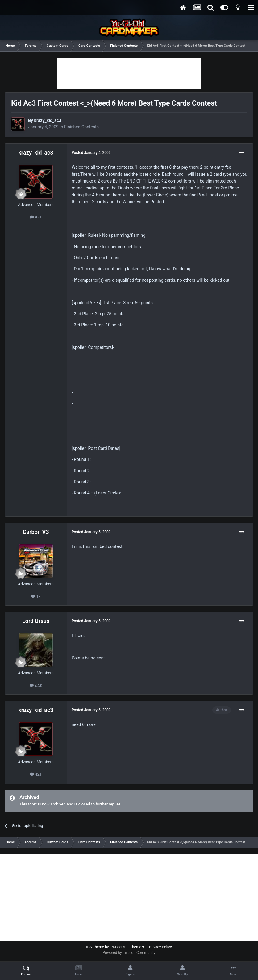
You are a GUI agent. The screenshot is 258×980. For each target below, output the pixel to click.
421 (36, 217)
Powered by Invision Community (129, 953)
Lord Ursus (36, 621)
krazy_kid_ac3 (48, 120)
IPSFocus (117, 947)
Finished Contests (81, 127)
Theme (137, 947)
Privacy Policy (160, 947)
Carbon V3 (36, 532)
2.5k (36, 685)
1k (36, 596)
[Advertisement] (129, 73)
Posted (91, 153)
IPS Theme (95, 947)
